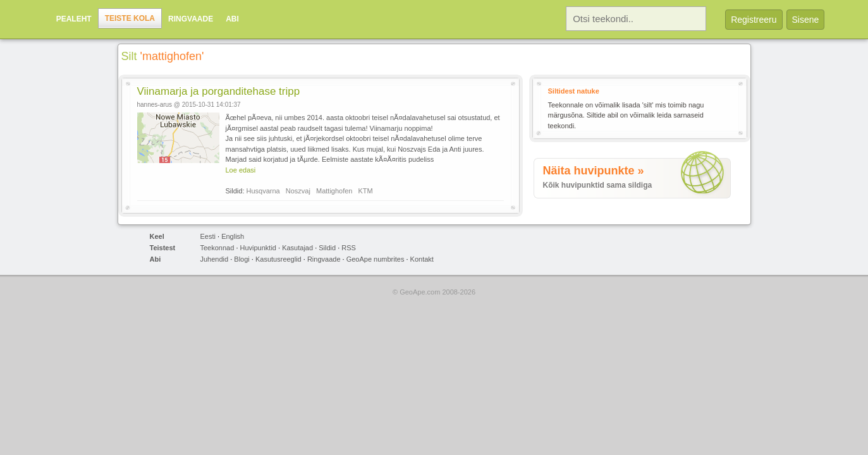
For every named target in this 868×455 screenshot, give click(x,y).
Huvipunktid (258, 248)
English (233, 236)
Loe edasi (241, 170)
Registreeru (754, 20)
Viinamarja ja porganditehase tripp (219, 91)
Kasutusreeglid (278, 259)
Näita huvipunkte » (594, 171)
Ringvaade (191, 19)
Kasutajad (297, 248)
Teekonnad (217, 248)
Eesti (208, 236)
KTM (366, 191)
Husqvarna (263, 191)
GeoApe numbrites (376, 259)
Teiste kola (130, 18)
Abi (232, 19)
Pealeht (74, 19)
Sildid (327, 248)
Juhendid (215, 259)
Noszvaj (298, 191)
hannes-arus (155, 105)
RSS (349, 248)
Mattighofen (334, 191)
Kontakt (422, 259)
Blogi (241, 259)
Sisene (806, 20)
